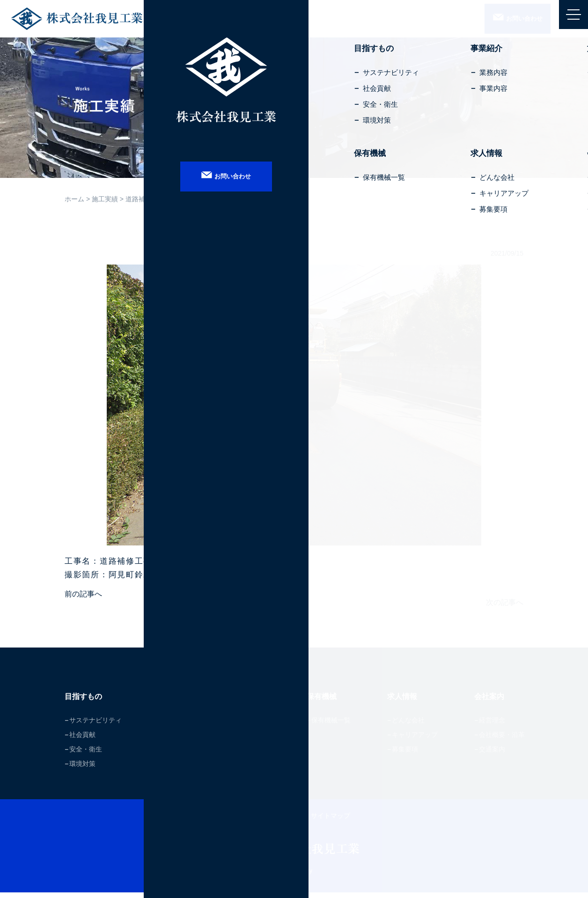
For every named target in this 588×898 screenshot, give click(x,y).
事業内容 (175, 740)
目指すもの (87, 702)
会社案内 (492, 702)
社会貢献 (82, 740)
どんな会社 (409, 726)
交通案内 (492, 755)
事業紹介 (175, 702)
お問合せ (509, 19)
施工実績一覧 (253, 726)
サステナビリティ (96, 726)
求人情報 (406, 702)
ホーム (74, 199)
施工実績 (105, 199)
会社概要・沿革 (502, 740)
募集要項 (406, 755)
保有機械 (326, 702)
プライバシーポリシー (271, 821)
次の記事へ (505, 602)
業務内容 (175, 726)
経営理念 (492, 726)
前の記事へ (83, 593)
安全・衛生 (86, 755)
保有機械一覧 (333, 726)
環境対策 (82, 769)
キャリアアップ (416, 740)
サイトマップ (331, 821)
